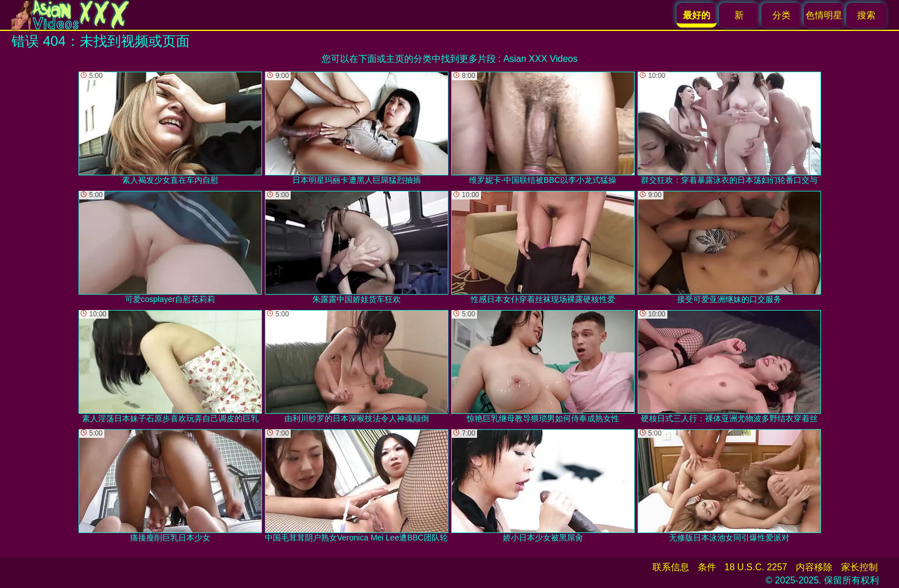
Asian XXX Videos (541, 59)
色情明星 (824, 15)
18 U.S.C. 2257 (756, 567)
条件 (707, 567)
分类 (781, 15)
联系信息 (671, 567)
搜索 (866, 15)
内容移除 (814, 567)
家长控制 (859, 567)
